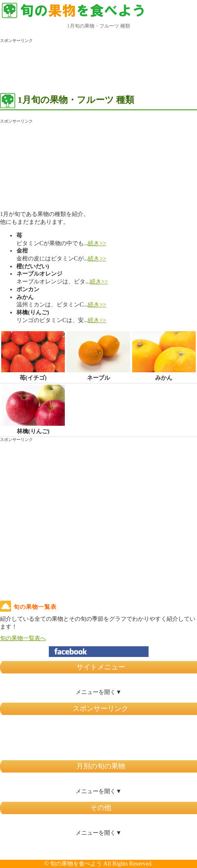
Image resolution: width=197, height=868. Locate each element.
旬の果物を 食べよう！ (74, 10)
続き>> (97, 243)
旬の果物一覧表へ (23, 638)
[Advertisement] (66, 64)
